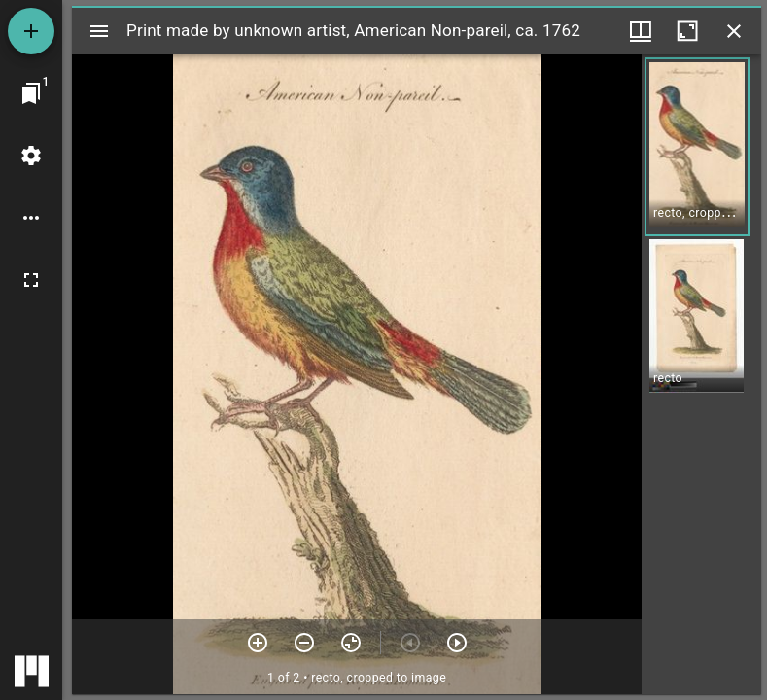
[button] (697, 147)
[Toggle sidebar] (99, 31)
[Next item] (457, 643)
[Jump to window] (31, 93)
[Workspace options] (31, 218)
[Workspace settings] (31, 156)
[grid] (701, 374)
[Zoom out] (304, 643)
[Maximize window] (687, 31)
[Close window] (734, 31)
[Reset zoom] (351, 643)
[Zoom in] (258, 643)
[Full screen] (31, 280)
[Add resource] (31, 31)
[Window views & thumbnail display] (641, 31)
